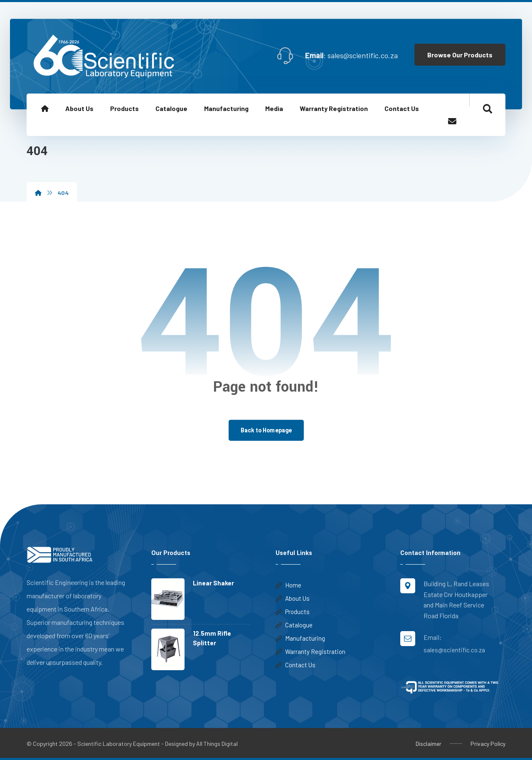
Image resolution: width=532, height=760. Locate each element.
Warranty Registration (310, 652)
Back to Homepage (266, 431)
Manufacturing (300, 639)
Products (293, 612)
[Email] (452, 121)
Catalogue (294, 626)
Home (288, 586)
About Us (293, 599)
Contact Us (296, 666)
